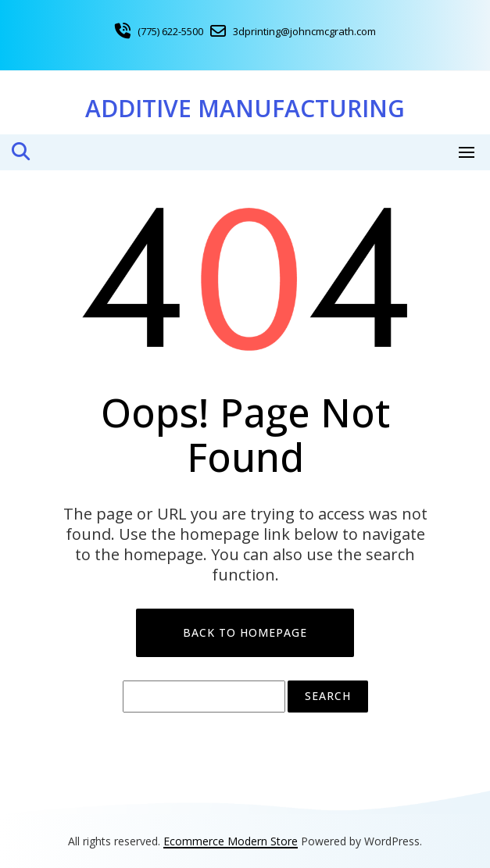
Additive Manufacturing (245, 108)
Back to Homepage (245, 632)
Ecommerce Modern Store (231, 841)
